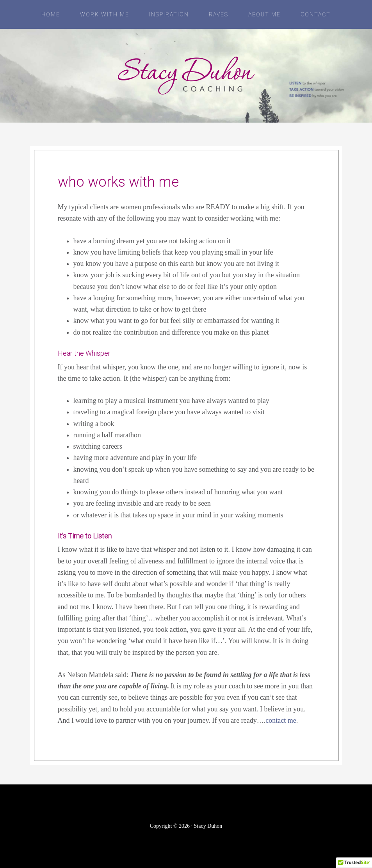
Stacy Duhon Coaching (186, 76)
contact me (281, 720)
